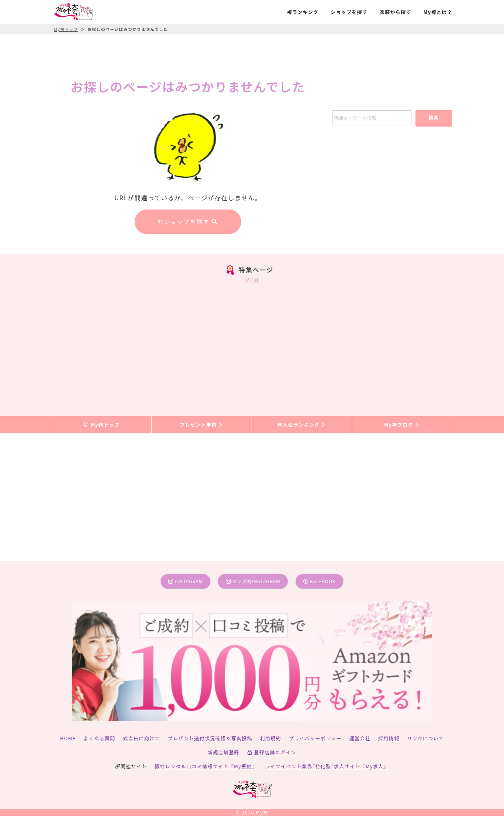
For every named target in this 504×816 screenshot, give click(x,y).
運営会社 (360, 738)
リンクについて (425, 738)
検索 (434, 117)
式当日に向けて (141, 738)
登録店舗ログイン (272, 752)
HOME (68, 738)
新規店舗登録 (223, 752)
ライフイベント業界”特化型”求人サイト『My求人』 (327, 766)
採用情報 (389, 738)
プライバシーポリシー (315, 738)
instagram (185, 581)
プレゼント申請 (202, 424)
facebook (320, 581)
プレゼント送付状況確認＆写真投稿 (210, 738)
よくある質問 (100, 738)
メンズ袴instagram (253, 581)
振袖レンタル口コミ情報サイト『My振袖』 (206, 766)
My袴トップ (102, 424)
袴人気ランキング (302, 424)
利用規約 (271, 738)
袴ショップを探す (188, 222)
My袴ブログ (402, 424)
